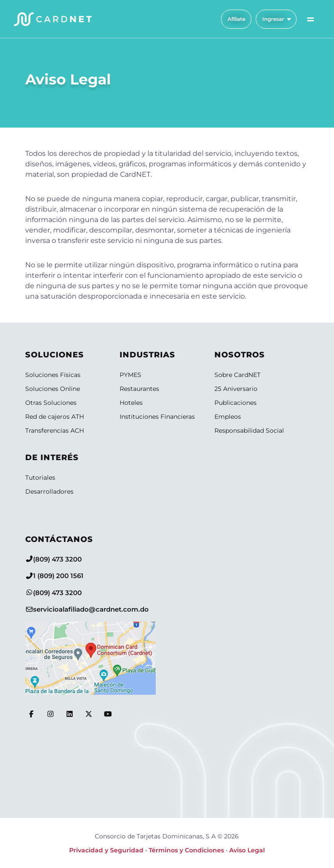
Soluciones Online (53, 389)
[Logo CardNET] (53, 19)
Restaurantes (139, 389)
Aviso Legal (247, 850)
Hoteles (131, 403)
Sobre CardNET (237, 375)
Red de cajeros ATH (55, 417)
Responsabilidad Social (249, 431)
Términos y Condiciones (186, 850)
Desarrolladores (49, 491)
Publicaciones (235, 403)
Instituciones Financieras (157, 417)
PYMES (130, 375)
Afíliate (236, 19)
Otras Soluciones (51, 403)
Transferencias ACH (55, 431)
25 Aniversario (236, 389)
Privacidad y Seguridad (106, 850)
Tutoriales (40, 478)
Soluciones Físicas (53, 375)
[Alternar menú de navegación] (311, 19)
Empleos (228, 417)
